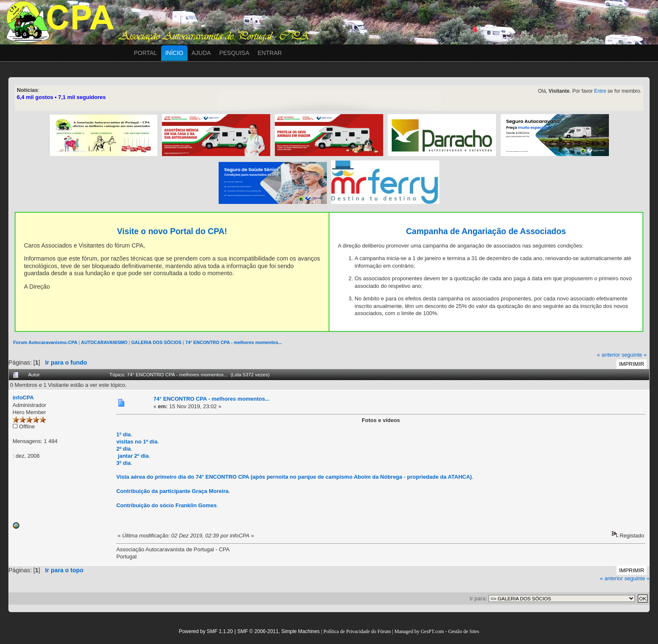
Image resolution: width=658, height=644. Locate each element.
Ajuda (201, 53)
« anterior (609, 355)
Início (174, 53)
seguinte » (634, 355)
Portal (145, 53)
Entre (600, 91)
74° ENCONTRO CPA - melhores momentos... (234, 342)
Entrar (270, 53)
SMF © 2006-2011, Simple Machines (278, 631)
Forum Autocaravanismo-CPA (45, 342)
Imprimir (632, 364)
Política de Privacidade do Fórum (357, 631)
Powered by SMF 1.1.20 (206, 631)
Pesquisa (234, 53)
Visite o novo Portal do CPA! (172, 231)
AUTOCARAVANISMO (104, 342)
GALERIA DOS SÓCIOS (157, 342)
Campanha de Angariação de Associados (486, 231)
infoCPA (23, 398)
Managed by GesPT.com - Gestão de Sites (437, 631)
